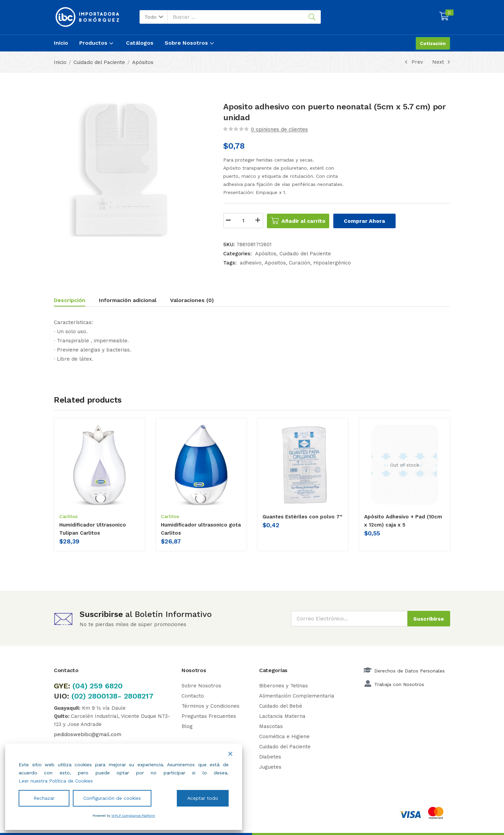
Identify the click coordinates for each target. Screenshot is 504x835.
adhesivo (251, 263)
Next (441, 62)
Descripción (70, 300)
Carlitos (68, 516)
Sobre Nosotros (190, 43)
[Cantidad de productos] (243, 221)
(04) (81, 686)
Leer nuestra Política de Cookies (56, 781)
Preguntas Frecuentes (209, 716)
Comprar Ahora (371, 221)
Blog (187, 726)
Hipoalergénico (332, 263)
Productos (97, 43)
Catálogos (140, 43)
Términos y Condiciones (211, 706)
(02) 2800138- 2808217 (112, 696)
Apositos (275, 263)
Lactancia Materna (282, 716)
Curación (300, 263)
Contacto (193, 695)
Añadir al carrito (307, 221)
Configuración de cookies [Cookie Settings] (112, 798)
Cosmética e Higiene (284, 736)
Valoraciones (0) (192, 300)
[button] (154, 17)
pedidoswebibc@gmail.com (88, 734)
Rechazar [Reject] (44, 798)
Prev (413, 62)
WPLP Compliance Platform (133, 816)
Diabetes (270, 756)
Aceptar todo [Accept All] (203, 798)
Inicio (61, 43)
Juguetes (270, 767)
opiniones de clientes (279, 129)
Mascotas (271, 726)
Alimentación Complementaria (297, 695)
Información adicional (128, 300)
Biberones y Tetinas (283, 685)
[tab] (76, 301)
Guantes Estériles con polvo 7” (302, 517)
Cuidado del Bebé (281, 706)
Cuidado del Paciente (99, 62)
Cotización (433, 43)
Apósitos (143, 62)
